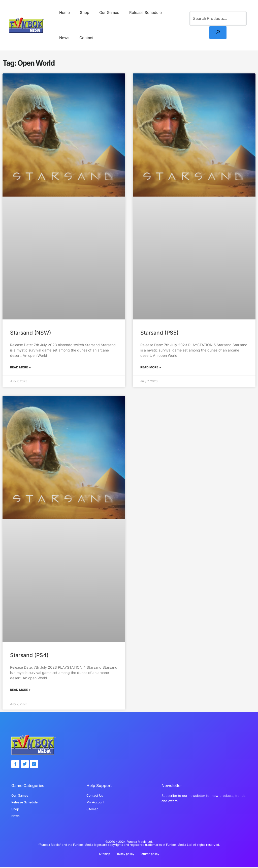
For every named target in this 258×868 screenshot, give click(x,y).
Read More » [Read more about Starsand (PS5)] (151, 367)
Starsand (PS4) (29, 655)
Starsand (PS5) (159, 333)
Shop (81, 12)
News (166, 12)
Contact (65, 38)
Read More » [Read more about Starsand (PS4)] (20, 690)
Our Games (103, 12)
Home (63, 12)
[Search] (218, 33)
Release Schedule (137, 12)
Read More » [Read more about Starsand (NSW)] (20, 367)
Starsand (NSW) (31, 333)
